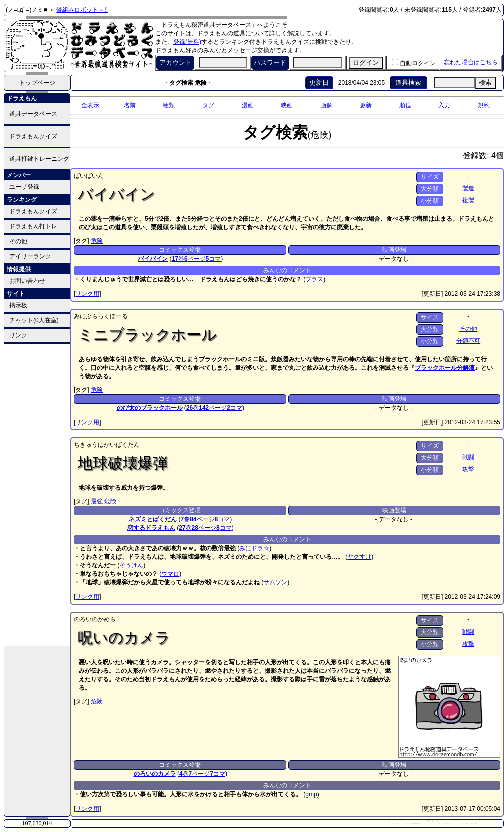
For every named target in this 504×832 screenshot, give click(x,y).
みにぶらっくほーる (101, 316)
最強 (97, 501)
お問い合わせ (27, 281)
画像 (326, 105)
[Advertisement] (37, 494)
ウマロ (170, 574)
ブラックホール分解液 (445, 368)
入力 (444, 105)
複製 (468, 200)
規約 (484, 105)
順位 (405, 105)
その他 (18, 241)
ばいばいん (89, 176)
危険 (97, 241)
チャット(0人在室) (34, 320)
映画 (287, 105)
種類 (169, 105)
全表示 (90, 105)
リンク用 (87, 294)
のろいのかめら (95, 619)
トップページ (37, 83)
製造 (468, 188)
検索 (485, 83)
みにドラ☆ (254, 548)
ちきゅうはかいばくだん (107, 445)
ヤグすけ (359, 557)
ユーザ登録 (24, 187)
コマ (214, 259)
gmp (311, 794)
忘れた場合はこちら (471, 62)
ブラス (314, 279)
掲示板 (18, 305)
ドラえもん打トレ (33, 226)
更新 (366, 105)
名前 (130, 105)
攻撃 (468, 469)
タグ (208, 105)
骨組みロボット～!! (82, 10)
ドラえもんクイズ (33, 136)
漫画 (248, 105)
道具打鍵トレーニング (39, 159)
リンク (18, 335)
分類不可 (468, 341)
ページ (195, 259)
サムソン (275, 582)
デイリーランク (30, 256)
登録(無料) (187, 42)
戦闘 (468, 457)
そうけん (131, 565)
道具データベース (33, 114)
